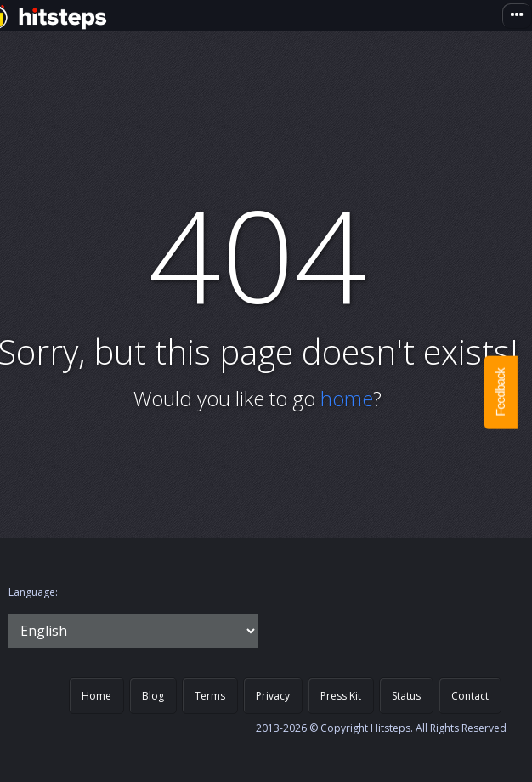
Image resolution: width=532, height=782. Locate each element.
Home (96, 696)
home (347, 398)
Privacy (273, 696)
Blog (153, 696)
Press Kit (341, 696)
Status (406, 696)
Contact (470, 696)
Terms (210, 696)
